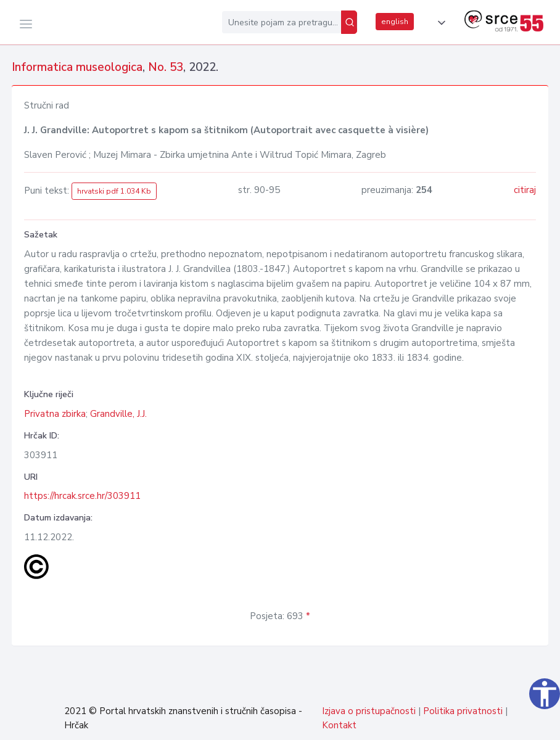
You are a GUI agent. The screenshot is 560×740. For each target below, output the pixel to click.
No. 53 (166, 67)
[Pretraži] (349, 22)
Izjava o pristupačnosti (369, 711)
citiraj (525, 190)
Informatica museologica (77, 67)
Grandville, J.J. (118, 414)
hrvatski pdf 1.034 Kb (114, 191)
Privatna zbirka (55, 414)
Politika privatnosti (463, 711)
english (395, 22)
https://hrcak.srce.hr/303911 (82, 496)
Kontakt (339, 725)
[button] (439, 23)
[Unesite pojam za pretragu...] (282, 22)
